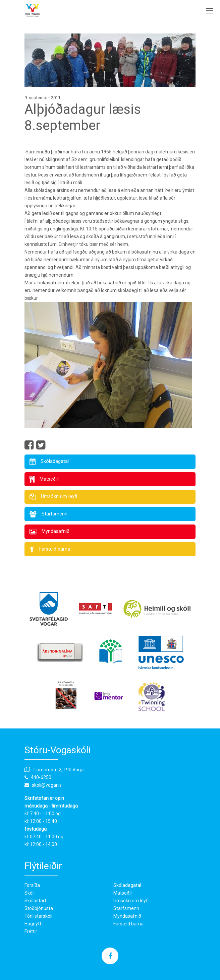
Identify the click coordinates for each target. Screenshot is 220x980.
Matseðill (123, 893)
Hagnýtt (33, 924)
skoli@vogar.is (47, 785)
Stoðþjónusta (39, 908)
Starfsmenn (126, 908)
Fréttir (31, 931)
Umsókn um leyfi (131, 901)
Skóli (30, 893)
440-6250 (41, 777)
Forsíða (32, 885)
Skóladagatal (127, 885)
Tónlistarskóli (38, 916)
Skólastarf (36, 901)
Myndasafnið (127, 916)
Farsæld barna (128, 924)
